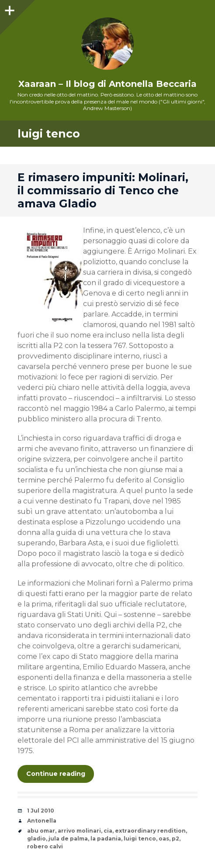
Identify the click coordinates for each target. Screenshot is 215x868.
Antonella (42, 821)
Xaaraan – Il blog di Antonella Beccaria (107, 84)
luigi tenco (140, 839)
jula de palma (68, 839)
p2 (175, 839)
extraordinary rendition (150, 831)
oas (164, 839)
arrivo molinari (79, 831)
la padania (106, 839)
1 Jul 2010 (41, 811)
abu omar (41, 831)
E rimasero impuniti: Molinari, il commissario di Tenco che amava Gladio (103, 190)
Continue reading (56, 774)
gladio (36, 839)
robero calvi (45, 846)
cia (108, 831)
